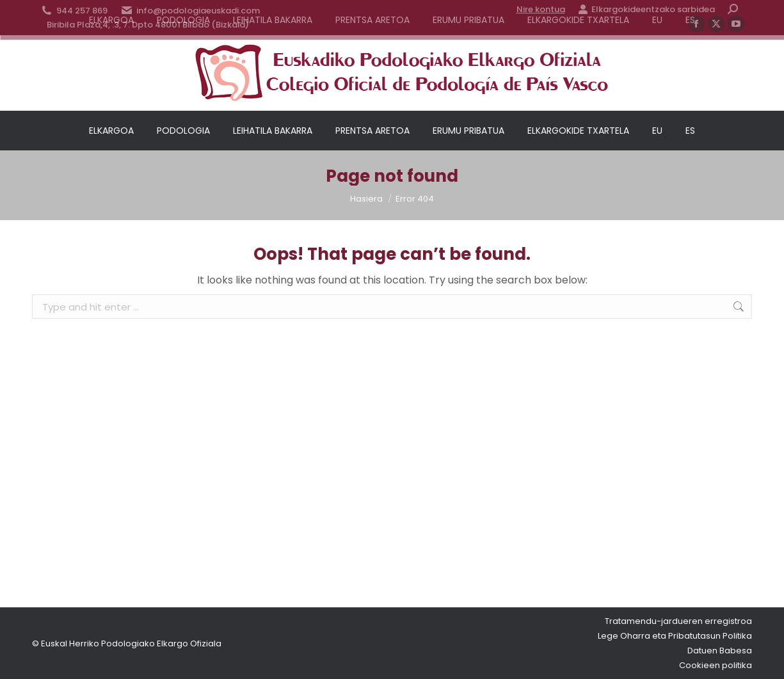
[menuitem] (657, 131)
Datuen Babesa (720, 651)
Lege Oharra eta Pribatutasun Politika (675, 636)
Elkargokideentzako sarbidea (646, 9)
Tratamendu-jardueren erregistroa (678, 621)
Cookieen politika (716, 665)
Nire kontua (541, 9)
